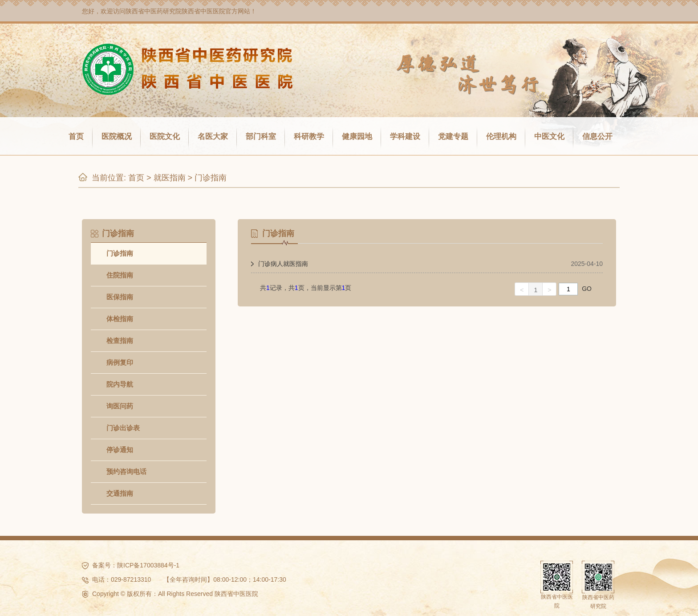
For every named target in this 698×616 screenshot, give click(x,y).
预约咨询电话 (126, 471)
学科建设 (405, 137)
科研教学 (309, 137)
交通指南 (120, 493)
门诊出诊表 (123, 428)
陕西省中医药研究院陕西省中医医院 (175, 11)
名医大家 (213, 137)
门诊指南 (211, 178)
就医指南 (170, 178)
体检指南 (120, 319)
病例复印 (120, 362)
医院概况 (117, 137)
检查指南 (120, 341)
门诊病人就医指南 (283, 264)
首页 (76, 137)
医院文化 (165, 137)
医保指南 (120, 297)
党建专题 (453, 137)
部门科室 (261, 137)
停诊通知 (120, 450)
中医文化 (549, 137)
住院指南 (120, 275)
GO (587, 289)
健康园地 (357, 137)
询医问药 (120, 406)
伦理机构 (501, 137)
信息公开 (597, 137)
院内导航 (120, 384)
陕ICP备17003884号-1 (148, 565)
